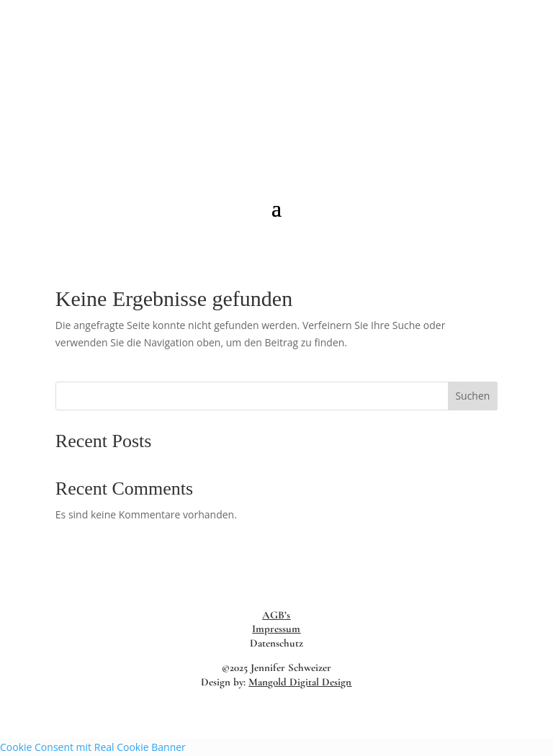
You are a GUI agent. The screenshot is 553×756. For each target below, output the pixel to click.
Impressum (276, 629)
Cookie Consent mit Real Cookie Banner (93, 747)
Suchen (472, 396)
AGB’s (276, 615)
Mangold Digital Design (300, 682)
